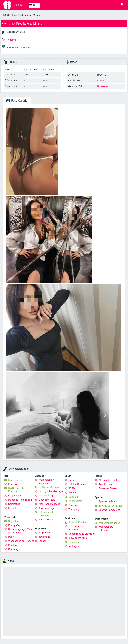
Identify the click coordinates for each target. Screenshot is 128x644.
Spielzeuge (14, 504)
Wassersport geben (109, 523)
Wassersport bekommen (106, 528)
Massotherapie (47, 500)
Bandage (73, 505)
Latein (101, 81)
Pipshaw (13, 545)
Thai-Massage (46, 496)
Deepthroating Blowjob (81, 534)
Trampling (74, 509)
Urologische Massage (51, 491)
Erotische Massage (49, 487)
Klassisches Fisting (109, 480)
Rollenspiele (75, 501)
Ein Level (13, 484)
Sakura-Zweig (46, 520)
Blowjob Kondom (78, 522)
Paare (11, 537)
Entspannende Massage (46, 514)
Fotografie (14, 525)
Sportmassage (47, 508)
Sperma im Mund (108, 501)
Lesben (42, 541)
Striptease (44, 533)
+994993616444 (16, 32)
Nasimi (9, 40)
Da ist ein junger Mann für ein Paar (21, 531)
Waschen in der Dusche (21, 541)
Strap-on (73, 497)
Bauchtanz (44, 537)
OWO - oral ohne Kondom (17, 490)
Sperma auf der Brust (110, 506)
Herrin (72, 480)
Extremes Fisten (108, 488)
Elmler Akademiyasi (16, 47)
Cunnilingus (75, 542)
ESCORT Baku (10, 15)
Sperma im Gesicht (109, 510)
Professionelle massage (47, 481)
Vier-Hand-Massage (49, 504)
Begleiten (13, 521)
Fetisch (12, 508)
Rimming (13, 549)
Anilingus (74, 546)
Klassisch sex (16, 480)
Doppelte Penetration (20, 500)
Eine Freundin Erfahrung (76, 528)
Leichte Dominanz (78, 484)
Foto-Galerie (17, 100)
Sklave (72, 493)
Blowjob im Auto (78, 538)
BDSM (72, 488)
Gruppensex (15, 496)
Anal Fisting (105, 484)
